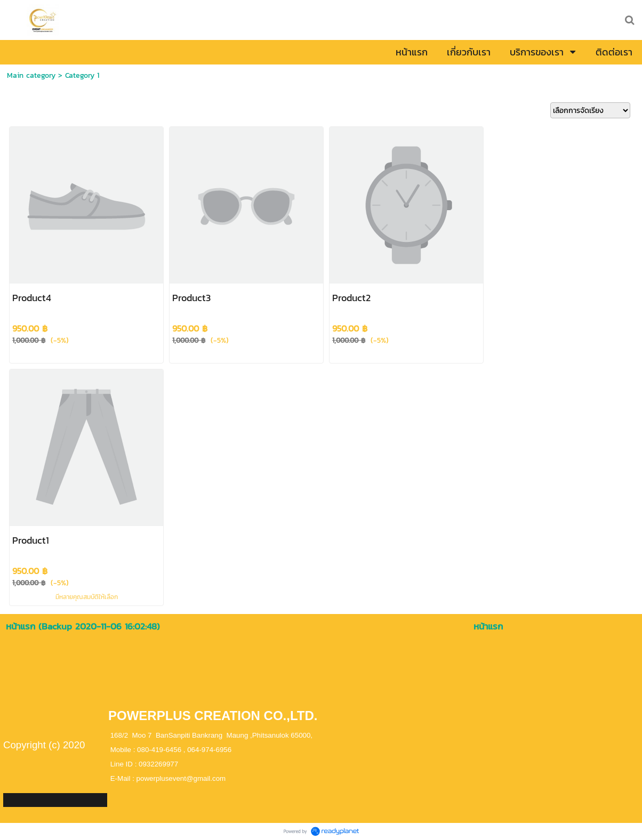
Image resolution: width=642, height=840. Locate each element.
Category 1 (82, 75)
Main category (31, 75)
